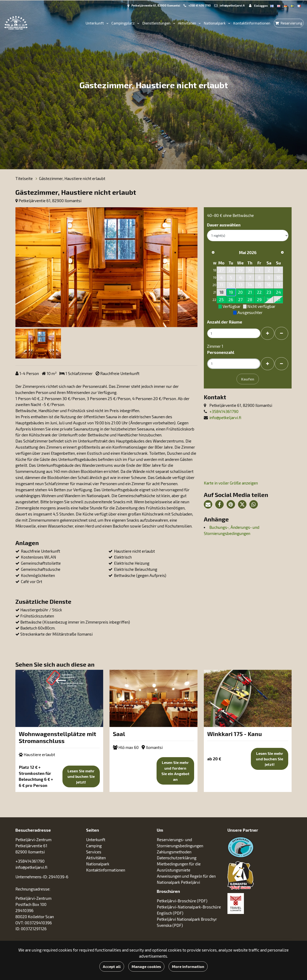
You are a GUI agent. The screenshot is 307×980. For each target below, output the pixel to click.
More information (188, 966)
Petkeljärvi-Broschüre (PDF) (182, 901)
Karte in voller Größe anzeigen (231, 483)
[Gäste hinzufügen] (268, 364)
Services (94, 852)
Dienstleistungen (157, 23)
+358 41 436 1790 (200, 5)
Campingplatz (123, 23)
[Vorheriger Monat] (213, 252)
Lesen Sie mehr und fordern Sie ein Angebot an (175, 771)
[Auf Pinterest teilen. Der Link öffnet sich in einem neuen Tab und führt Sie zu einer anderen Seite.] (232, 505)
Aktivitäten (187, 23)
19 (231, 292)
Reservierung (291, 23)
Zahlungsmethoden (174, 852)
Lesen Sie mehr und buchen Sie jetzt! (81, 776)
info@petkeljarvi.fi (232, 5)
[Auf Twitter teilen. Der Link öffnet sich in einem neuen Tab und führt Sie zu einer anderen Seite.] (244, 505)
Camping (94, 846)
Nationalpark (215, 23)
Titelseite (24, 178)
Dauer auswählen (224, 225)
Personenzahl (221, 352)
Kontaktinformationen (252, 23)
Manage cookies (146, 966)
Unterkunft (95, 23)
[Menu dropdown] (107, 23)
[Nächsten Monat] (282, 252)
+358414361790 (224, 411)
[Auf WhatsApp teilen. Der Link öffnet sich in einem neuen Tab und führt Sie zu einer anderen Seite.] (255, 505)
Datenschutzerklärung (177, 858)
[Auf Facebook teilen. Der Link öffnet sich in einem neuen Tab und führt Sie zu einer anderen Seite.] (221, 505)
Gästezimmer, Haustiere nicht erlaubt (72, 178)
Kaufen (248, 379)
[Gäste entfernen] (281, 364)
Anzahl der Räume (225, 322)
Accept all (112, 966)
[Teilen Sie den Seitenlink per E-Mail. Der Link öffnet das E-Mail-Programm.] (210, 505)
